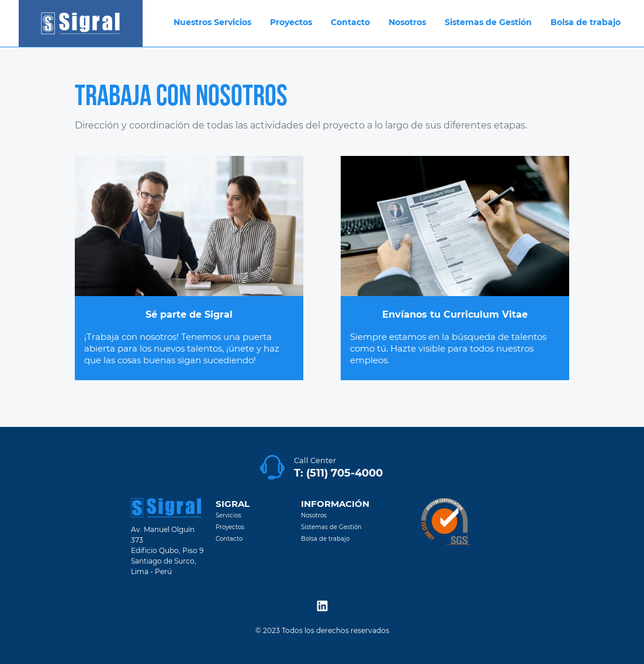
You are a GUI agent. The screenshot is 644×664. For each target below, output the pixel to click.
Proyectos (230, 527)
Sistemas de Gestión (331, 527)
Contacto (229, 539)
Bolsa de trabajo (325, 539)
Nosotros (314, 515)
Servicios (228, 515)
